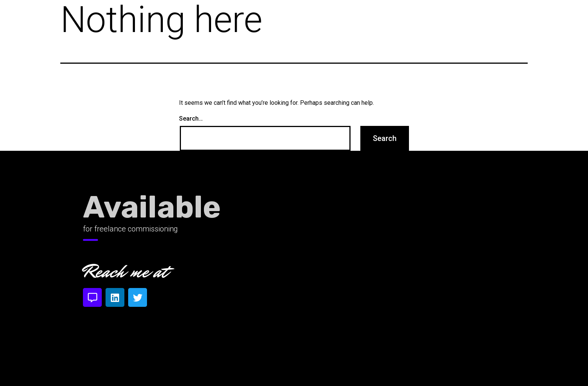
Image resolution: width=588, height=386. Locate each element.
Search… (191, 119)
